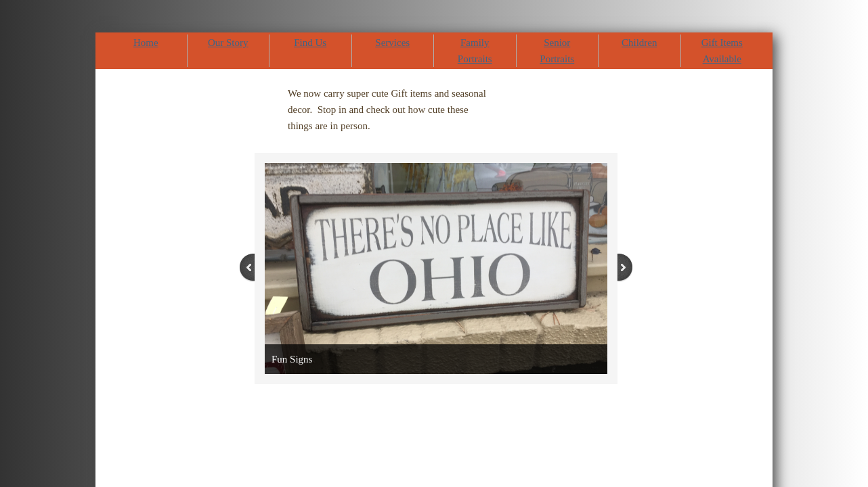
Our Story (228, 43)
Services (392, 43)
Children (639, 43)
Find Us (310, 43)
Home (146, 43)
